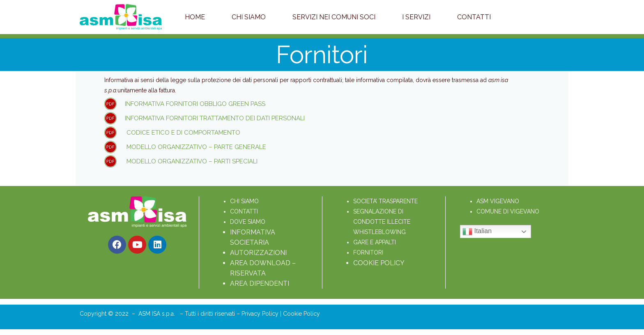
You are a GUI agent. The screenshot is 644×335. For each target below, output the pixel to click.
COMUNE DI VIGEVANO (508, 211)
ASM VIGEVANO (498, 201)
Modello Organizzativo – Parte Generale (195, 147)
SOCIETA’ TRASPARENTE (385, 201)
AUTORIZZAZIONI (258, 253)
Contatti (474, 17)
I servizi (416, 17)
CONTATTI (244, 211)
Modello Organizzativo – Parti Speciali (191, 161)
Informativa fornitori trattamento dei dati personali (215, 118)
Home (195, 17)
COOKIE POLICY (379, 263)
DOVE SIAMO (248, 222)
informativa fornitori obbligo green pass (196, 104)
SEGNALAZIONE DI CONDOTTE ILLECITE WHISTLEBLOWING (383, 222)
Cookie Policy (301, 314)
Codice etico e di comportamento (183, 133)
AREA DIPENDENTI (260, 283)
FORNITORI (368, 252)
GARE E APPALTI (375, 242)
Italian (477, 232)
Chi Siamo (249, 17)
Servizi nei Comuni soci (334, 17)
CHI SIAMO (244, 201)
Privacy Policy (261, 314)
